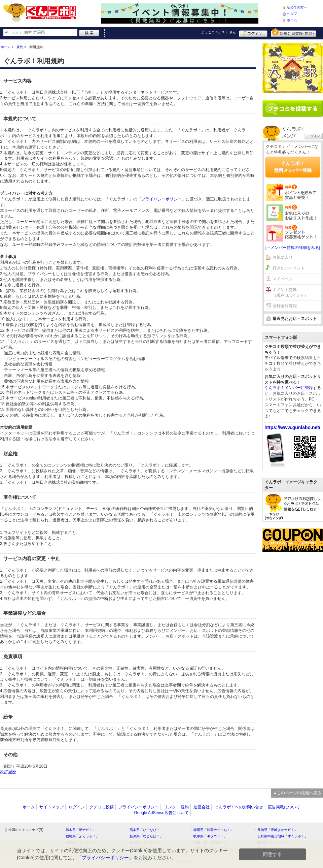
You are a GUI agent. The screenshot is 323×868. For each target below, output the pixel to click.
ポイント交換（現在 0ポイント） (290, 293)
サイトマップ (51, 807)
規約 (185, 807)
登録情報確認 (285, 306)
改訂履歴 (8, 772)
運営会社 (202, 807)
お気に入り (283, 257)
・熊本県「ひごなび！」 (145, 830)
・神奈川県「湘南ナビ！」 (210, 843)
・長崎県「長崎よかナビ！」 (276, 830)
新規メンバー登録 (294, 33)
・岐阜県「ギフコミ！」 (209, 836)
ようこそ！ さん (219, 32)
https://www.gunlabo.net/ (292, 427)
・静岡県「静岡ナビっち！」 (212, 830)
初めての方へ (297, 7)
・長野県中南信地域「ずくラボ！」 (281, 836)
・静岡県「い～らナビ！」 (274, 843)
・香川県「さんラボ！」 (145, 843)
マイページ (283, 279)
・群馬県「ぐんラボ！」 (81, 843)
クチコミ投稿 (102, 807)
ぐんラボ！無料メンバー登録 (293, 167)
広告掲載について (284, 807)
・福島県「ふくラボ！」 (81, 836)
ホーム (292, 20)
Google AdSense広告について (161, 813)
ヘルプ (292, 14)
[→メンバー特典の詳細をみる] (293, 248)
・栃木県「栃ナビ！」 (79, 830)
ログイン (253, 33)
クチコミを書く (293, 108)
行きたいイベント (289, 268)
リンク (170, 807)
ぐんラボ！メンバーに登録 (289, 388)
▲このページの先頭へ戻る (297, 793)
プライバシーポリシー (161, 199)
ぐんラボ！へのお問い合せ (239, 807)
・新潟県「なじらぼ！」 (145, 836)
